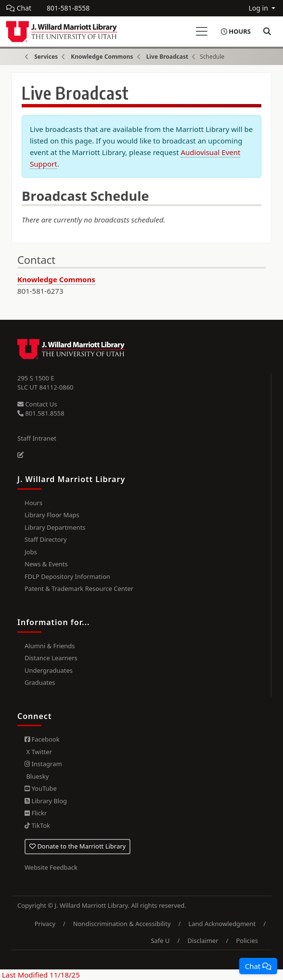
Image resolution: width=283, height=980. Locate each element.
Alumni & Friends (50, 646)
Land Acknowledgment (222, 924)
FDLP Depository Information (67, 576)
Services (46, 57)
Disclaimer (203, 941)
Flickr (36, 813)
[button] (258, 966)
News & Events (46, 564)
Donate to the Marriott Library (77, 846)
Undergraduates (49, 670)
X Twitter (38, 752)
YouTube (41, 788)
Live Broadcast (167, 57)
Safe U (160, 941)
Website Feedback (51, 867)
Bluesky (37, 776)
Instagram (43, 764)
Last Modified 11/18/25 (40, 975)
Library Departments (55, 527)
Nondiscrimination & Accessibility (122, 924)
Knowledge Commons (102, 57)
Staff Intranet (37, 438)
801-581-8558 (68, 8)
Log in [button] (259, 8)
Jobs (31, 552)
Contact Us (37, 404)
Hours (33, 503)
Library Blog (46, 801)
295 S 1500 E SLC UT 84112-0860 (45, 383)
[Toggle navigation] (202, 31)
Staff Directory (46, 539)
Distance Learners (51, 658)
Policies (247, 941)
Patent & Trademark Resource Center (79, 588)
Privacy (45, 924)
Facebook (42, 739)
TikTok (37, 825)
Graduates (40, 682)
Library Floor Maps (52, 515)
